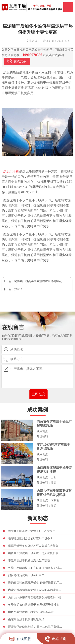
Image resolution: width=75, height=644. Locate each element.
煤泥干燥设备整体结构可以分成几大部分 (33, 546)
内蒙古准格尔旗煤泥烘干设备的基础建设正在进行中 (36, 590)
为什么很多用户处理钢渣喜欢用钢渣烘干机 (35, 597)
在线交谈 (20, 61)
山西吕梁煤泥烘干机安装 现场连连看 (31, 612)
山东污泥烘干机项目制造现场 (26, 619)
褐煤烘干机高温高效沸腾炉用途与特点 (38, 281)
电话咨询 (56, 639)
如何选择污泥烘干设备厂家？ (26, 575)
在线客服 (20, 639)
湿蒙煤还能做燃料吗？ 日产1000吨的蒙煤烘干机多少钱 (36, 627)
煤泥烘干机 (11, 171)
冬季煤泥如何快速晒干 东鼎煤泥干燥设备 (34, 605)
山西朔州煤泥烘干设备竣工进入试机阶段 (33, 553)
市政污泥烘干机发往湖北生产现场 (29, 560)
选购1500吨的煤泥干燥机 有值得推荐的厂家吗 (36, 583)
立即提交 (39, 394)
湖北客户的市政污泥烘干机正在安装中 (32, 531)
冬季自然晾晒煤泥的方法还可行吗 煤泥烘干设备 (36, 568)
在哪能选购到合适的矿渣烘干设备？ (30, 538)
